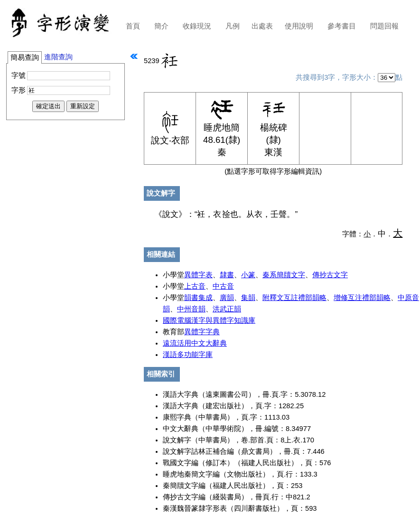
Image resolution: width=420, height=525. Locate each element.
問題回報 (384, 26)
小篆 (248, 275)
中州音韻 (191, 309)
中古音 (223, 286)
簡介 (161, 26)
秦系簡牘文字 (284, 275)
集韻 (248, 298)
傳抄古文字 (330, 275)
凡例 (233, 26)
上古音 (195, 286)
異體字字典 (202, 332)
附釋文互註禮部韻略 (294, 298)
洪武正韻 (227, 309)
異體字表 (198, 275)
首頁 (133, 26)
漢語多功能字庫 (188, 355)
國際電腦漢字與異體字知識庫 (209, 320)
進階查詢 (58, 57)
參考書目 (342, 26)
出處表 (262, 26)
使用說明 (299, 26)
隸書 (227, 275)
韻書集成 (198, 298)
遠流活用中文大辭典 (195, 343)
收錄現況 (197, 26)
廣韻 (227, 298)
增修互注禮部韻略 (362, 298)
